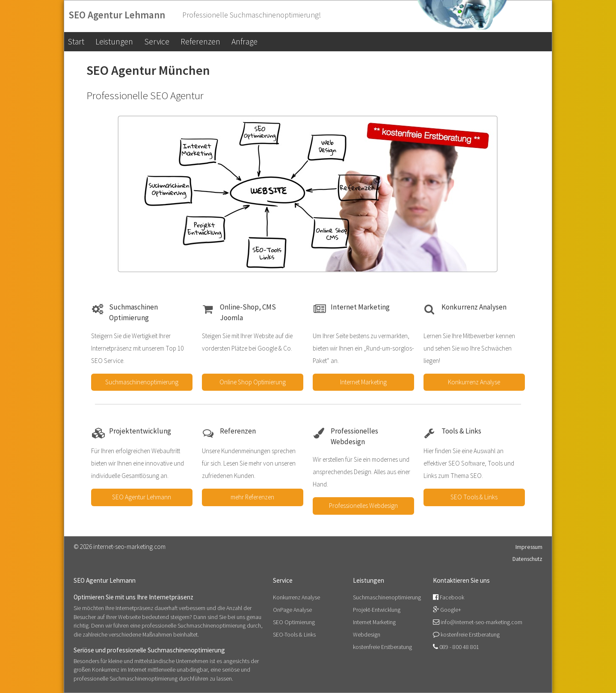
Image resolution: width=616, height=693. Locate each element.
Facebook (452, 597)
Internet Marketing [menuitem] (374, 622)
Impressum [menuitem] (529, 547)
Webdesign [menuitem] (367, 634)
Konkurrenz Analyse (474, 382)
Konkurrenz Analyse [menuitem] (296, 597)
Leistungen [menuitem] (114, 41)
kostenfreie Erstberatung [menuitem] (382, 647)
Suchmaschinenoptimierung (142, 382)
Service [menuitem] (157, 41)
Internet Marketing (363, 382)
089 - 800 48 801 (459, 647)
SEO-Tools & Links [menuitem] (294, 634)
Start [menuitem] (76, 41)
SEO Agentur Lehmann (142, 497)
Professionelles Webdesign (363, 506)
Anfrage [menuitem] (244, 41)
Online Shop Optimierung (253, 382)
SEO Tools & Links (474, 497)
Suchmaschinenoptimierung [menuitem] (387, 597)
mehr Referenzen (252, 497)
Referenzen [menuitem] (200, 41)
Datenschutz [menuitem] (527, 559)
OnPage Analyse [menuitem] (292, 610)
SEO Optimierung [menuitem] (294, 622)
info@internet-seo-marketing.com (481, 622)
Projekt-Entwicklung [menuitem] (377, 610)
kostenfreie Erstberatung (470, 634)
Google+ (451, 610)
